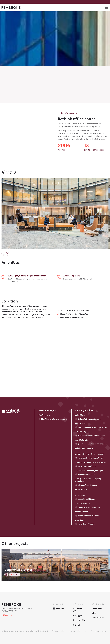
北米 (94, 613)
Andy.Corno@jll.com (87, 499)
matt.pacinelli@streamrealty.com (93, 427)
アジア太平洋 (98, 618)
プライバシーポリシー (60, 631)
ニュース (76, 625)
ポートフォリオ (79, 620)
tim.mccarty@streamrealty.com (92, 436)
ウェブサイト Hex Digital (96, 631)
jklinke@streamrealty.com (89, 419)
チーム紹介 (77, 616)
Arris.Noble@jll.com (86, 524)
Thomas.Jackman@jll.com (89, 507)
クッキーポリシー (77, 631)
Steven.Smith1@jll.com (88, 466)
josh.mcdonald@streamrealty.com (93, 444)
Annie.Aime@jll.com (86, 474)
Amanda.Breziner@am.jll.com (91, 458)
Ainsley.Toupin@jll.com (88, 485)
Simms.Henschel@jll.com (88, 516)
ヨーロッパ (97, 609)
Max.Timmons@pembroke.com (54, 419)
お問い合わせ (7, 615)
